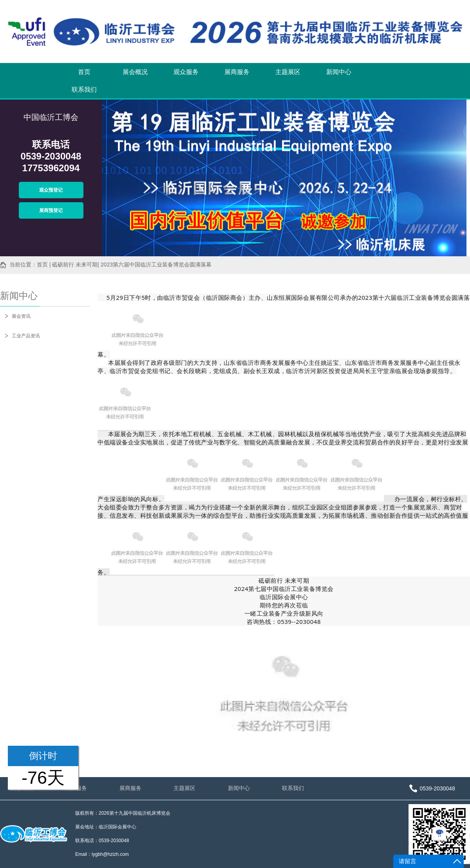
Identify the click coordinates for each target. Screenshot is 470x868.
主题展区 (288, 72)
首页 (84, 72)
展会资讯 (21, 316)
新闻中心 (339, 72)
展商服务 (237, 72)
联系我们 (84, 90)
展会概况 (135, 72)
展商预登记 (51, 210)
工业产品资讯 (26, 336)
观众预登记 (51, 190)
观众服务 (186, 72)
